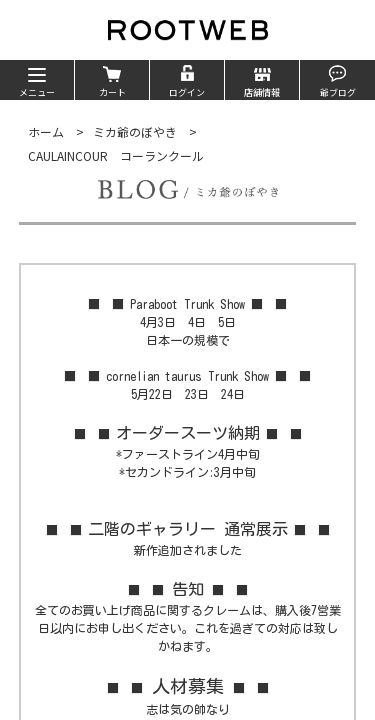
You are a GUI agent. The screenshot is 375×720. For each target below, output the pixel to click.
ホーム (46, 131)
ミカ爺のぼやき (135, 131)
